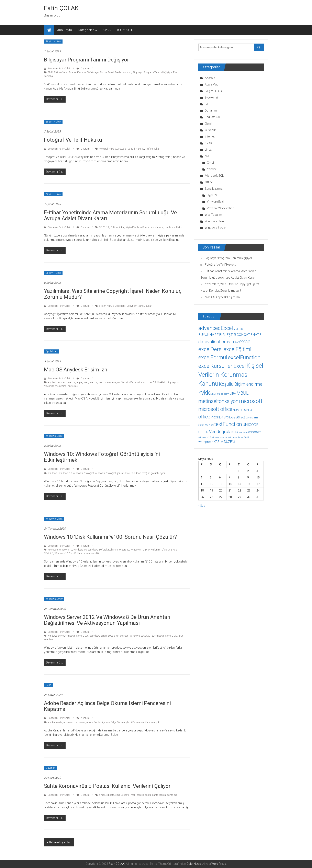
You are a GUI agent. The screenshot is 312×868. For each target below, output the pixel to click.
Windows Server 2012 (141, 636)
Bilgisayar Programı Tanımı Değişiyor (86, 60)
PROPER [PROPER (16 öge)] (217, 417)
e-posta (110, 795)
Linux (208, 150)
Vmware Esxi (215, 202)
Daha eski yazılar (60, 842)
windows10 (92, 553)
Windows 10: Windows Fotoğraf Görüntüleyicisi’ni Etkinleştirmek (102, 457)
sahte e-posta (144, 795)
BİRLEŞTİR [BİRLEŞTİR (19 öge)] (228, 335)
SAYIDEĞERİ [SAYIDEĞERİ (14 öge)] (232, 417)
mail (133, 795)
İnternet (210, 137)
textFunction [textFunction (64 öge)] (228, 424)
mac (86, 382)
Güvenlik (50, 768)
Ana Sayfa (65, 30)
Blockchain (212, 97)
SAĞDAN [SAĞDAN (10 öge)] (246, 418)
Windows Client (54, 436)
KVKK (107, 30)
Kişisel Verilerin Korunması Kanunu (145, 227)
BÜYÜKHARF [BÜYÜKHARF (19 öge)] (208, 335)
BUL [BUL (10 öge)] (242, 329)
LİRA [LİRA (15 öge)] (233, 394)
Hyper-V (212, 195)
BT (207, 104)
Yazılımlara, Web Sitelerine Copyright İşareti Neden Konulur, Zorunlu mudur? (113, 294)
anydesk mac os (67, 382)
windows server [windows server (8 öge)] (219, 437)
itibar (122, 227)
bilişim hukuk (106, 306)
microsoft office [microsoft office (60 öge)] (215, 409)
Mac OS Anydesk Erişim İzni (76, 370)
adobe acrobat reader (74, 722)
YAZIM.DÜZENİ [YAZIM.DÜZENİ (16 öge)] (224, 442)
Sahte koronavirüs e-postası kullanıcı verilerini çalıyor (107, 786)
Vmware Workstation (221, 208)
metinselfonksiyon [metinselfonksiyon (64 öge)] (218, 401)
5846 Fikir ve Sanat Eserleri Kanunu (67, 72)
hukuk (149, 306)
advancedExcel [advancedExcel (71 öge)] (216, 328)
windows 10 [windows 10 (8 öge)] (205, 437)
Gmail (211, 163)
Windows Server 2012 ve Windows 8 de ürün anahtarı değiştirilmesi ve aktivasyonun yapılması (107, 620)
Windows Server (54, 599)
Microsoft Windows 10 (60, 550)
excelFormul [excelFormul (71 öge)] (213, 357)
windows (53, 473)
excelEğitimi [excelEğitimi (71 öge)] (237, 349)
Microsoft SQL (214, 176)
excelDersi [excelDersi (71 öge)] (211, 349)
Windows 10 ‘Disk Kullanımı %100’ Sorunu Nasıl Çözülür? (110, 537)
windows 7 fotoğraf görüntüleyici (113, 473)
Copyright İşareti (135, 306)
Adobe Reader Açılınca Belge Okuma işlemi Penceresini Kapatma (107, 706)
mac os (93, 382)
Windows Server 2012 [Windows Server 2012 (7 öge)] (239, 437)
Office (209, 182)
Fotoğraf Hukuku (108, 149)
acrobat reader (55, 722)
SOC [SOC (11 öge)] (201, 425)
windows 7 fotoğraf (83, 473)
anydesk (52, 382)
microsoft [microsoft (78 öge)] (251, 401)
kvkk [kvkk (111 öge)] (204, 393)
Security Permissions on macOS (138, 382)
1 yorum (83, 546)
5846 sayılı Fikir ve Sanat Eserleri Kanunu (109, 72)
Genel (49, 685)
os (119, 382)
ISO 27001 (125, 30)
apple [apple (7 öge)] (236, 329)
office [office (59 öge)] (204, 417)
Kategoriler (86, 30)
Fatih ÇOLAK (61, 8)
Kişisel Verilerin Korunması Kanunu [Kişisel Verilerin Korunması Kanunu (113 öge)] (231, 375)
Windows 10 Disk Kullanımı (70, 553)
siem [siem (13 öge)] (255, 417)
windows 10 (65, 473)
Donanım (211, 111)
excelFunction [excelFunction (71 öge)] (244, 357)
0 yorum (83, 69)
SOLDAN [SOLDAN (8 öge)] (209, 425)
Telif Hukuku (152, 149)
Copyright (120, 306)
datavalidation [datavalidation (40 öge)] (213, 342)
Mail (208, 156)
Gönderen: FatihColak (59, 69)
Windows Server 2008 (77, 636)
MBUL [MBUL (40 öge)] (243, 393)
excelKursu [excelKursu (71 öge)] (211, 366)
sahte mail (173, 795)
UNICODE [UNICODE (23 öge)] (250, 425)
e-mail (102, 795)
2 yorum (83, 718)
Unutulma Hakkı (174, 227)
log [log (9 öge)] (218, 394)
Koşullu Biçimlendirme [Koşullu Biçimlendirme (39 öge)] (241, 384)
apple (79, 382)
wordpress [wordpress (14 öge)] (206, 442)
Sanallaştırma (214, 189)
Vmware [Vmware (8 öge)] (243, 432)
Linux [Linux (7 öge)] (213, 394)
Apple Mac (51, 351)
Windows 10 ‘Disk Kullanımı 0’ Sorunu (109, 550)
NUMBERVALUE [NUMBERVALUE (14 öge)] (243, 410)
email (118, 795)
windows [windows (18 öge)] (255, 432)
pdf (158, 722)
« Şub (202, 506)
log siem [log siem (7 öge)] (225, 394)
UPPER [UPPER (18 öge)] (203, 432)
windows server (56, 636)
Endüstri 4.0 (212, 117)
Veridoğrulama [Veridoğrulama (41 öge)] (224, 431)
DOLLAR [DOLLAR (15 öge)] (233, 342)
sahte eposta (159, 795)
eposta (126, 795)
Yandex (212, 169)
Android (210, 78)
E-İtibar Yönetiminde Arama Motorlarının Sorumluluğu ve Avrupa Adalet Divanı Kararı (110, 215)
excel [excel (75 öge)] (246, 341)
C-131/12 (104, 227)
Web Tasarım (213, 215)
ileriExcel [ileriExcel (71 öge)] (236, 366)
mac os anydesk (107, 382)
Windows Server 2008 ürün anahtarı (109, 636)
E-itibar (114, 227)
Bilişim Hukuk (53, 42)
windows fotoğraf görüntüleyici (148, 473)
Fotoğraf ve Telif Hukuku (73, 140)
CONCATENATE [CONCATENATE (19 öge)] (249, 335)
